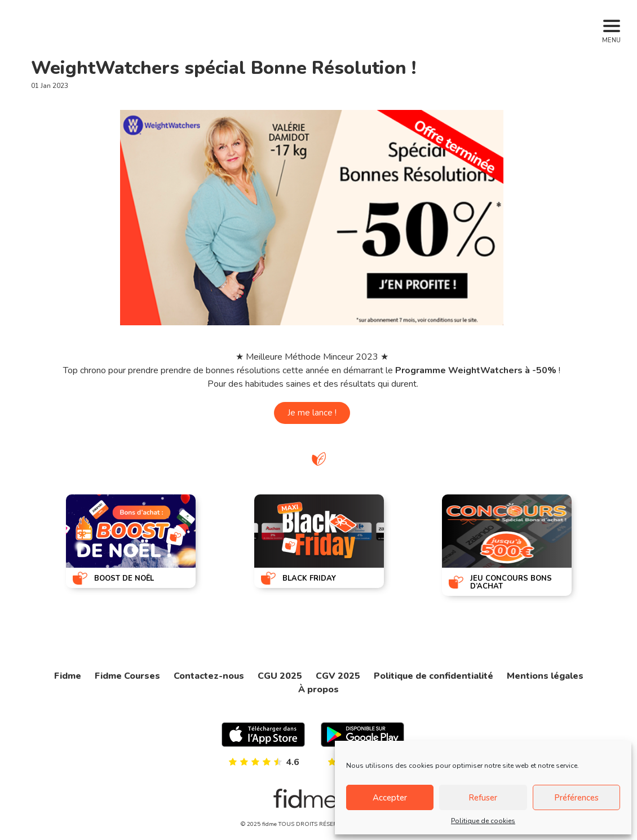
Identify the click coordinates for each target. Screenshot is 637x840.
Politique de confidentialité (433, 676)
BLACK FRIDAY (309, 578)
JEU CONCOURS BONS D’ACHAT (511, 582)
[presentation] (26, 544)
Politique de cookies (483, 821)
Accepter (390, 798)
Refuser (483, 798)
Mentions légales (545, 676)
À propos (319, 689)
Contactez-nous (209, 676)
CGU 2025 (280, 676)
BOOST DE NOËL (124, 578)
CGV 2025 (338, 676)
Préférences (576, 798)
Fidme (68, 676)
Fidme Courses (127, 676)
